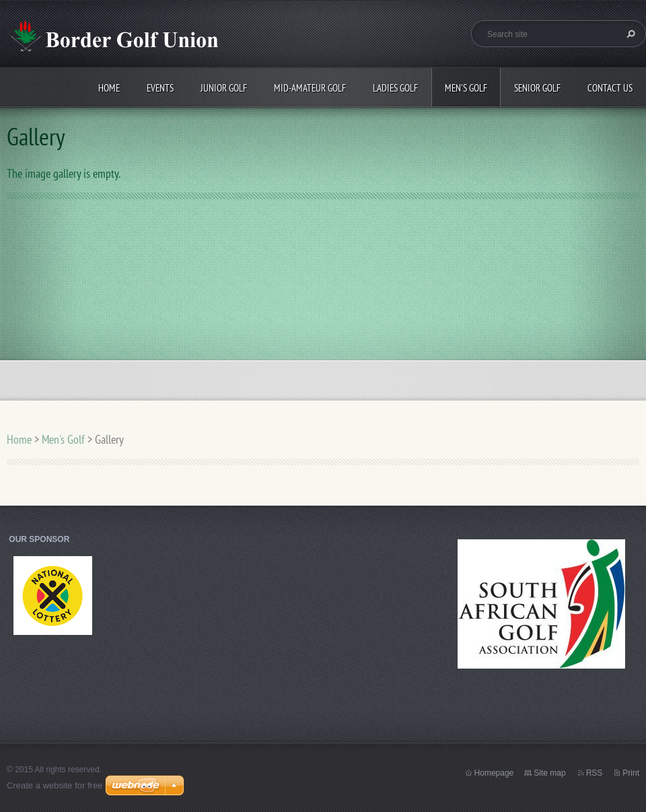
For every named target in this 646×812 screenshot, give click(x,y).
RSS (595, 773)
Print (631, 773)
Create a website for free (55, 785)
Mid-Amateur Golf (310, 88)
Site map (549, 773)
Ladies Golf (395, 88)
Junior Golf (224, 88)
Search (629, 34)
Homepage (494, 773)
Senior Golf (537, 88)
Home (109, 88)
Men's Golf (466, 88)
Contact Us (610, 88)
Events (160, 88)
